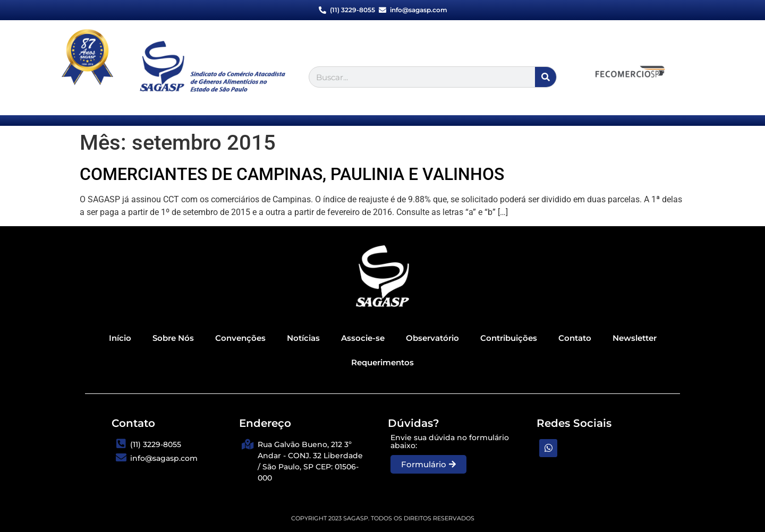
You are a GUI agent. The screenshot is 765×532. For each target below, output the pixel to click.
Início (120, 338)
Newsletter (635, 338)
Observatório (432, 338)
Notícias (303, 338)
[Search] (546, 77)
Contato (575, 338)
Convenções (240, 338)
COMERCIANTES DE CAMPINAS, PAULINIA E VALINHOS (292, 174)
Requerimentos (382, 362)
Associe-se (363, 338)
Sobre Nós (173, 338)
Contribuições (509, 338)
